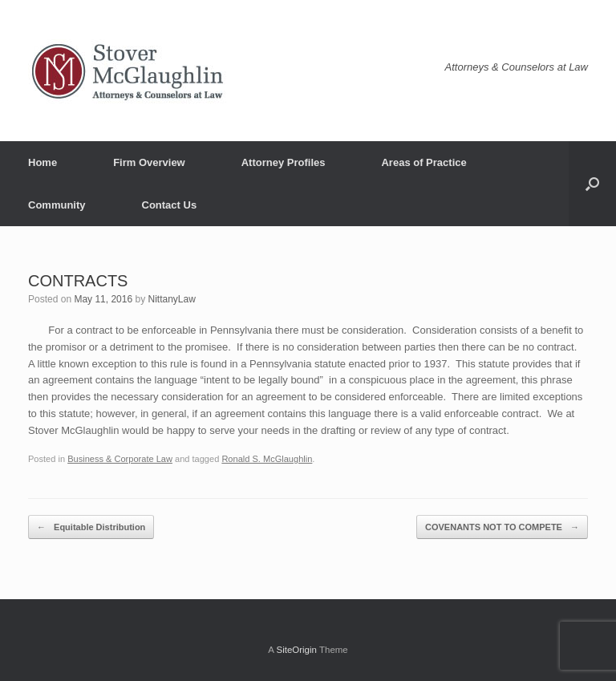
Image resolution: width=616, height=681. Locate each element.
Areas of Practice (423, 162)
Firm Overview (149, 162)
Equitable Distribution (91, 527)
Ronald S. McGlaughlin (267, 459)
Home (43, 162)
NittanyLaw (171, 299)
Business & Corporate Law (120, 459)
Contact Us (170, 205)
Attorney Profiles (284, 162)
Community (57, 205)
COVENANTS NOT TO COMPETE (502, 527)
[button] (592, 184)
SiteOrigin (296, 650)
